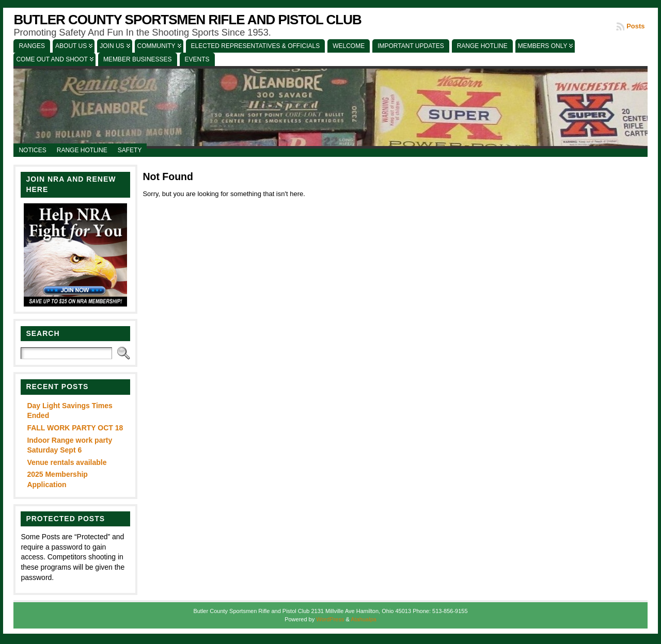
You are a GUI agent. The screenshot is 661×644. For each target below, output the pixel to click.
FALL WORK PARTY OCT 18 (75, 428)
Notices (32, 150)
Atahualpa (364, 619)
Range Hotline (82, 150)
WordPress (330, 619)
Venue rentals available (67, 462)
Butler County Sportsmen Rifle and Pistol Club (187, 20)
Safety (130, 150)
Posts (635, 26)
